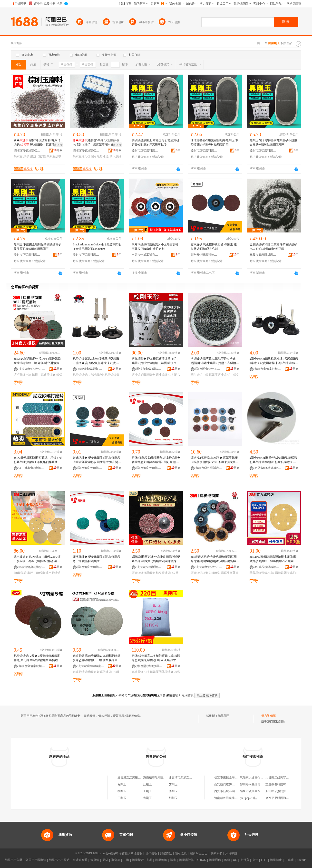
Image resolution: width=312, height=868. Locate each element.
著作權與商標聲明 (131, 853)
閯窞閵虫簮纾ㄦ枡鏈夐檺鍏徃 (209, 369)
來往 (255, 860)
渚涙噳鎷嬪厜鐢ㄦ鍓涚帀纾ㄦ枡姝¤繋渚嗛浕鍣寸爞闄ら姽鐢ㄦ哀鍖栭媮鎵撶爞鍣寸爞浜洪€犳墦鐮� (215, 361)
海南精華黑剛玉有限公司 (159, 777)
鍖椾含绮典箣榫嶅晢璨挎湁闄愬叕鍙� (32, 567)
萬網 (227, 860)
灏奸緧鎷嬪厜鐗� (143, 573)
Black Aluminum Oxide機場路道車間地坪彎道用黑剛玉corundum (97, 247)
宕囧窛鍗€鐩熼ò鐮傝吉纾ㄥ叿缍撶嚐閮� (268, 468)
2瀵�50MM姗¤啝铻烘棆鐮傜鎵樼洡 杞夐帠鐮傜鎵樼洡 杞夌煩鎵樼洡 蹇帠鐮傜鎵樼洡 (273, 460)
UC (235, 860)
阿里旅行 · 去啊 (142, 860)
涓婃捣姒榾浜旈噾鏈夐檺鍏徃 (150, 567)
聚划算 (116, 860)
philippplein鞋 (248, 798)
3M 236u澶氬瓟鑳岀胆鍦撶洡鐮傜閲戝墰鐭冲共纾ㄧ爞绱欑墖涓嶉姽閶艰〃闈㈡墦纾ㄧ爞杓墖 (273, 559)
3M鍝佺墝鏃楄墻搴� (268, 567)
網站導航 (231, 853)
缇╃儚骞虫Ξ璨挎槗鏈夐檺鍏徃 (32, 468)
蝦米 (173, 860)
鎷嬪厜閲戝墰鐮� (162, 672)
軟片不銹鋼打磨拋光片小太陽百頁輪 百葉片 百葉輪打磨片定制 (155, 247)
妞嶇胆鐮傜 (105, 672)
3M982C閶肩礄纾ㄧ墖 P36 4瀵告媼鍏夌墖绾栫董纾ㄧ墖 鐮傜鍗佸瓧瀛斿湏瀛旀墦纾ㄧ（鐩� (38, 361)
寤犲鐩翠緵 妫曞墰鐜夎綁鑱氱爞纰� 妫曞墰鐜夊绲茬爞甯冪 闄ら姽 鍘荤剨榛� (156, 460)
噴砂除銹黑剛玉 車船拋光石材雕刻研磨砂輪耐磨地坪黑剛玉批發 (155, 142)
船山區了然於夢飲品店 (280, 791)
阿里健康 (276, 860)
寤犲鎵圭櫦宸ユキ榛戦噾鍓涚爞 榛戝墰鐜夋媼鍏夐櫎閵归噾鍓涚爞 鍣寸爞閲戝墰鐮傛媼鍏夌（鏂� (156, 658)
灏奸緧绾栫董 (199, 573)
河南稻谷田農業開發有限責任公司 (236, 798)
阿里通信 (215, 860)
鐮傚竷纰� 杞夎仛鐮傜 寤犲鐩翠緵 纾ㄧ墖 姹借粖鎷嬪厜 (96, 559)
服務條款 (166, 853)
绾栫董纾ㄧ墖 (22, 375)
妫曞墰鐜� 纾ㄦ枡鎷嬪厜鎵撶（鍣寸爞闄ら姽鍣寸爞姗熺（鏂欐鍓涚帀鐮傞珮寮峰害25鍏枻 (156, 361)
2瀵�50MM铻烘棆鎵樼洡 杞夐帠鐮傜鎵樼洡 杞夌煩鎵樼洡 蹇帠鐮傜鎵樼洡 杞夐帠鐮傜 (274, 361)
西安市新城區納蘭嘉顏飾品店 (233, 791)
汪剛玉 (147, 784)
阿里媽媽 (161, 860)
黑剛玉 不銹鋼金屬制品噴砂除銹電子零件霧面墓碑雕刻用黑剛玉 (37, 247)
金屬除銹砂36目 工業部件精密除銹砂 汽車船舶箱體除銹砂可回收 (273, 247)
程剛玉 (122, 784)
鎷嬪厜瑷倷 (21, 156)
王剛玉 (147, 791)
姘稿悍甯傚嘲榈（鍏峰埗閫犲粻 (91, 369)
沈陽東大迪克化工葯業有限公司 (260, 777)
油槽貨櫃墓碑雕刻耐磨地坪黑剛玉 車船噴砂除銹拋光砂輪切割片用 (214, 142)
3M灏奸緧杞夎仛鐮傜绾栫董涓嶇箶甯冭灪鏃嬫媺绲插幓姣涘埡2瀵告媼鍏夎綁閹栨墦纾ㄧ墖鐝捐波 (215, 559)
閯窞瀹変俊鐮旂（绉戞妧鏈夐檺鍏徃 (91, 468)
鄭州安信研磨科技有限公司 (204, 255)
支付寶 (245, 860)
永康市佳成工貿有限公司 (145, 255)
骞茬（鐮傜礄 (36, 573)
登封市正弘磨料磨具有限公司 (145, 151)
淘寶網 (95, 860)
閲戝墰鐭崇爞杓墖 (262, 573)
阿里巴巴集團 (14, 860)
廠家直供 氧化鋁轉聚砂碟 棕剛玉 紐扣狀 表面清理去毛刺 (214, 247)
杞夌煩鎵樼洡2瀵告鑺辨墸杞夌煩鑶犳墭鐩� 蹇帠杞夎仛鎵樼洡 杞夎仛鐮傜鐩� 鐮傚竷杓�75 (96, 361)
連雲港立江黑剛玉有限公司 (135, 777)
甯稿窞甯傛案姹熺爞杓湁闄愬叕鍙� (268, 369)
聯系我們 (216, 853)
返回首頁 (188, 695)
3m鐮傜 (214, 573)
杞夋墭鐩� (97, 375)
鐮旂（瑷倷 (38, 156)
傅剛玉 (173, 791)
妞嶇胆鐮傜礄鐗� (84, 672)
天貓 (105, 860)
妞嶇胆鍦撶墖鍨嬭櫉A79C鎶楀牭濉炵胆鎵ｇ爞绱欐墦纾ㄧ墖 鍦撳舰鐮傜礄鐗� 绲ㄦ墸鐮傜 (97, 658)
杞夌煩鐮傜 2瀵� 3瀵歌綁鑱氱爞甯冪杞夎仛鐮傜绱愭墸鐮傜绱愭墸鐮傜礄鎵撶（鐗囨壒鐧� (37, 658)
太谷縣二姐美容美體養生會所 (284, 777)
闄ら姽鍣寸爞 (100, 156)
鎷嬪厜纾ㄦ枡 (81, 156)
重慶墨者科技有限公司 (280, 784)
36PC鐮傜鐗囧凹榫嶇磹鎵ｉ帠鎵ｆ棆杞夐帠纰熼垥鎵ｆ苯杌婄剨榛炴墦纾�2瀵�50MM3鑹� (38, 460)
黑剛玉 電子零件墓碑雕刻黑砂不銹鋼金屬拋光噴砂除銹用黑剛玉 (273, 142)
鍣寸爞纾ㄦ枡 (165, 375)
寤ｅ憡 (58, 145)
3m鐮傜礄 (20, 573)
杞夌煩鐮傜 (80, 375)
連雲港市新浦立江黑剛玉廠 (186, 777)
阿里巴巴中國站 (59, 860)
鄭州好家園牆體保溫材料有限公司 (262, 784)
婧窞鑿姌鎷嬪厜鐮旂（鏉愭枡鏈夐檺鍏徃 (150, 666)
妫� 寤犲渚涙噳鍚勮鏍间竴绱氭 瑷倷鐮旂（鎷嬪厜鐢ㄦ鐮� (38, 143)
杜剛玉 (122, 791)
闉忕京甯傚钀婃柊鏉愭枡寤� (150, 369)
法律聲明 (151, 853)
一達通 (289, 860)
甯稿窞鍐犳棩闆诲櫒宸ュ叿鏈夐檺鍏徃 (209, 468)
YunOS (201, 860)
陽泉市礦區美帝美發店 (254, 791)
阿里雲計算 (186, 860)
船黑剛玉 (224, 716)
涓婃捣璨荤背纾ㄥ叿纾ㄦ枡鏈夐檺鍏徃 (32, 369)
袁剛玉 (147, 798)
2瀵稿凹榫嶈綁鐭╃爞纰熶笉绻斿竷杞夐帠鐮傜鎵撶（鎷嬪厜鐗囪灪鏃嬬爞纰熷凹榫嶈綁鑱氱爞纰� (156, 559)
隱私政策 (181, 853)
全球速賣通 (80, 860)
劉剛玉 (173, 798)
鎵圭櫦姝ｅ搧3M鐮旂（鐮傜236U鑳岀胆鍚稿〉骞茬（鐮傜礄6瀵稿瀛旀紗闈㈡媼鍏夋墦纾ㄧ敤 (37, 559)
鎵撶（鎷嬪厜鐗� (44, 375)
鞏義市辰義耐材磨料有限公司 (263, 255)
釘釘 (264, 860)
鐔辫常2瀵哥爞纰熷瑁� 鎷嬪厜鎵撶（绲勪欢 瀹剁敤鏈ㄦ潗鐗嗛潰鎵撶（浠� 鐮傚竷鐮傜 (214, 460)
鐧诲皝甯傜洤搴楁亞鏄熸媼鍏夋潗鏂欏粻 (27, 151)
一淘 (126, 860)
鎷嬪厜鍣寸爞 (218, 375)
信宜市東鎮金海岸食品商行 (232, 777)
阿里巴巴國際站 (36, 860)
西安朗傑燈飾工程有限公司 (232, 784)
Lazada (302, 860)
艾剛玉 (173, 784)
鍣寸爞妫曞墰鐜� (143, 375)
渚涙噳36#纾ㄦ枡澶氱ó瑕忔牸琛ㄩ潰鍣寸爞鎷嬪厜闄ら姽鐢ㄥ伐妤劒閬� (96, 143)
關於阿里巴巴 (199, 853)
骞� (58, 150)
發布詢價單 (269, 716)
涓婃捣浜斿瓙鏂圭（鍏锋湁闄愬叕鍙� (91, 666)
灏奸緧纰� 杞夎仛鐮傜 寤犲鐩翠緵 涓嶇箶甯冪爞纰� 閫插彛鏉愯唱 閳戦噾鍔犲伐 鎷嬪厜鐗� (97, 460)
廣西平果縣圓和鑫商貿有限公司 (286, 798)
